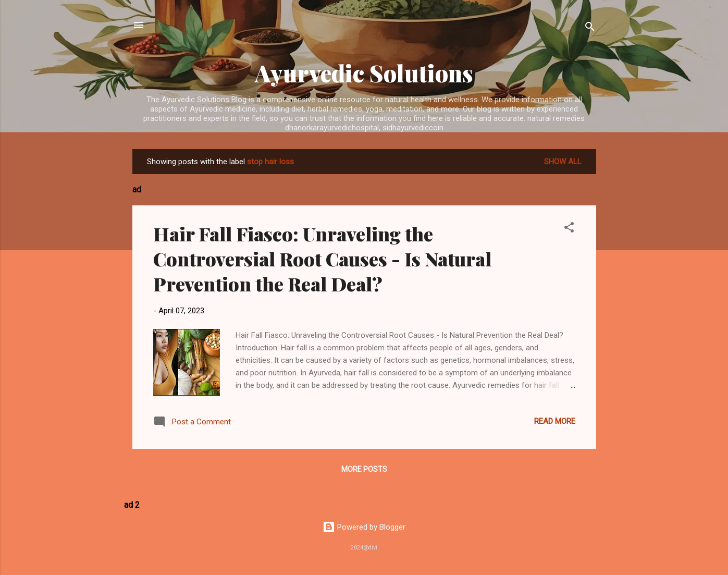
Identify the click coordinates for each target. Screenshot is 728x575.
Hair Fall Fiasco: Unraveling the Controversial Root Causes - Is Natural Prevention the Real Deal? (322, 259)
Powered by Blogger (364, 527)
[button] (569, 229)
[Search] (590, 28)
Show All (563, 162)
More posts (364, 469)
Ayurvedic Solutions (364, 73)
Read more (555, 421)
